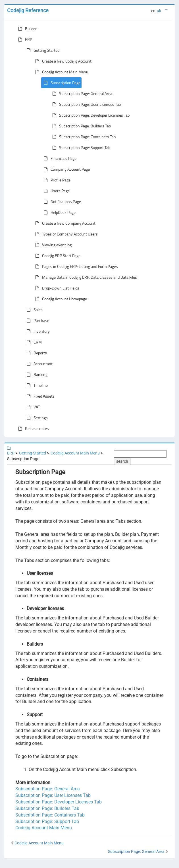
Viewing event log (52, 245)
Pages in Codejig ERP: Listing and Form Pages (75, 266)
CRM (33, 342)
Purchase (37, 321)
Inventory (37, 331)
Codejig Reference (28, 10)
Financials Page (59, 158)
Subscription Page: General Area (81, 94)
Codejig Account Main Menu (61, 72)
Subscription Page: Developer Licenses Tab (90, 115)
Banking (36, 375)
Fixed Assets (39, 396)
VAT (32, 407)
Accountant (38, 364)
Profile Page (56, 180)
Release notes (32, 429)
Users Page (56, 191)
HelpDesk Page (59, 212)
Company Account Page (66, 169)
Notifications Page (61, 202)
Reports (36, 353)
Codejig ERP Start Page (57, 256)
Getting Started (42, 50)
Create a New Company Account (64, 223)
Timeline (36, 385)
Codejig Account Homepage (60, 299)
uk (159, 11)
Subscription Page (61, 83)
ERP (24, 40)
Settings (36, 418)
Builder (26, 29)
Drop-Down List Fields (56, 288)
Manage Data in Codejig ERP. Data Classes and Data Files (85, 277)
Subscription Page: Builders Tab (80, 126)
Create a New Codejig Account (62, 61)
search (122, 461)
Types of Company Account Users (65, 234)
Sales (34, 310)
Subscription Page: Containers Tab (83, 137)
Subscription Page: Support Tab (80, 148)
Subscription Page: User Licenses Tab (85, 104)
